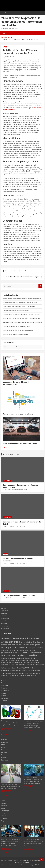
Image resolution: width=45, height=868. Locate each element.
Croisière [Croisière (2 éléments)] (26, 645)
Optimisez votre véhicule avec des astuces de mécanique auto (22, 299)
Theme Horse (14, 865)
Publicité (4, 757)
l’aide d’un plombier (15, 209)
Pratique (4, 755)
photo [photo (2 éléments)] (29, 662)
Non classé (5, 752)
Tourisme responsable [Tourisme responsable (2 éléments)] (17, 671)
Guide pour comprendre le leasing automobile (20, 443)
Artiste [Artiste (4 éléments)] (5, 642)
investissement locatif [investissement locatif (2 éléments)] (9, 658)
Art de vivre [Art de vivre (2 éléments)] (35, 639)
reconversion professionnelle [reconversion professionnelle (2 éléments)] (24, 665)
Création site (5, 698)
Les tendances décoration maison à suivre (16, 311)
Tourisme (4, 816)
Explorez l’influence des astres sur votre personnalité (19, 307)
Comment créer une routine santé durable (16, 334)
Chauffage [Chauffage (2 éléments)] (19, 645)
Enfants (4, 680)
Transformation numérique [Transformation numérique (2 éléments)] (10, 673)
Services (4, 806)
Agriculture (5, 611)
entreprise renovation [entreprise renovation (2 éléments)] (36, 648)
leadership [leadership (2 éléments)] (20, 658)
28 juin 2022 (6, 57)
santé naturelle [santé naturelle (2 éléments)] (12, 668)
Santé (3, 801)
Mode (3, 750)
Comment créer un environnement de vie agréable (18, 330)
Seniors (4, 803)
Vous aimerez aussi (11, 454)
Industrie (4, 688)
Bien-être (4, 623)
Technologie (7, 517)
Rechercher (40, 286)
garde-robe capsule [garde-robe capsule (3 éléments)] (20, 653)
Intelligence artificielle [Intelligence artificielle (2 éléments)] (9, 655)
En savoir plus (6, 730)
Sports (3, 808)
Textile (3, 813)
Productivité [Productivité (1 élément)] (11, 665)
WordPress (39, 865)
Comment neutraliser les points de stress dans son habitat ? (21, 315)
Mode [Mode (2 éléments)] (11, 660)
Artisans (4, 616)
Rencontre (5, 760)
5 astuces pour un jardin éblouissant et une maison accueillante (22, 322)
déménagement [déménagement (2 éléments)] (35, 645)
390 (6, 735)
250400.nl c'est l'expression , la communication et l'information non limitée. (22, 22)
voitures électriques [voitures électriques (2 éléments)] (26, 673)
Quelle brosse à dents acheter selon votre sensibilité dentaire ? (22, 319)
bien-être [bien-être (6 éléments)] (14, 642)
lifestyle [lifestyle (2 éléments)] (27, 658)
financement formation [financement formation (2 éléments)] (9, 650)
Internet (4, 696)
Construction (5, 626)
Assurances (5, 618)
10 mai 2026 (6, 490)
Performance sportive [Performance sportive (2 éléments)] (19, 662)
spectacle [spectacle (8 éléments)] (23, 668)
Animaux (4, 613)
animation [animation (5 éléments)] (25, 638)
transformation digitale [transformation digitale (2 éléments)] (33, 671)
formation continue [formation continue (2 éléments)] (23, 650)
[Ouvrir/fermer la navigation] (4, 33)
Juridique (4, 701)
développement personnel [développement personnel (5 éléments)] (15, 648)
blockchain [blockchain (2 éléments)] (11, 645)
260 (7, 448)
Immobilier (5, 685)
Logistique (5, 742)
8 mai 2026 (6, 598)
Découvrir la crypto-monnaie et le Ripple (18, 414)
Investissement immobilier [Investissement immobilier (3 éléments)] (27, 655)
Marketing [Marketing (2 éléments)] (5, 660)
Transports (5, 818)
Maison (5, 47)
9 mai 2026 (6, 526)
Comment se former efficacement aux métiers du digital (20, 303)
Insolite (4, 693)
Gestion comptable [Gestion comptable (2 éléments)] (35, 653)
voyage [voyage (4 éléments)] (36, 673)
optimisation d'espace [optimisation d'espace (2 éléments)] (21, 660)
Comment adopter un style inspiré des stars (16, 326)
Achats (4, 608)
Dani (12, 57)
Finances (4, 683)
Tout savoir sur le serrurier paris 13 (15, 271)
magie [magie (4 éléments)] (34, 658)
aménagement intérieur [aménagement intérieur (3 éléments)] (10, 639)
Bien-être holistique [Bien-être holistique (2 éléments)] (26, 642)
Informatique (5, 691)
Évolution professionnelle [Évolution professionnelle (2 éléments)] (28, 676)
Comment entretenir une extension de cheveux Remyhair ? (22, 277)
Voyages (4, 821)
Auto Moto (7, 481)
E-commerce (5, 629)
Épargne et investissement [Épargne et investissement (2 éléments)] (10, 676)
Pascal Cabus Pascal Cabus (19, 490)
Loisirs (6, 554)
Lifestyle (4, 740)
